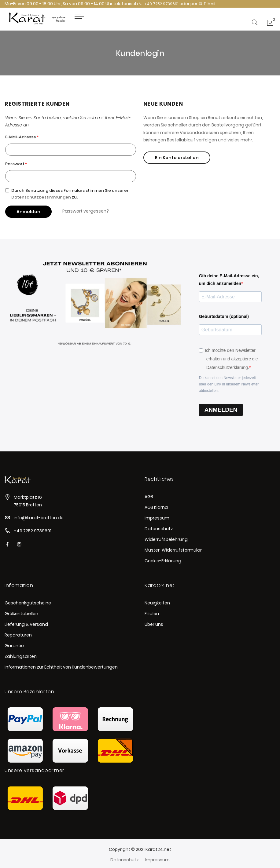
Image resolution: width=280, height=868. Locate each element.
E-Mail (207, 4)
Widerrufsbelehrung (166, 539)
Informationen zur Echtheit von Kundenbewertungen (61, 667)
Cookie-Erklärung (163, 561)
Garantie (14, 646)
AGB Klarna (156, 507)
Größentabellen (21, 614)
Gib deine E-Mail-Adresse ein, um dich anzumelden (229, 280)
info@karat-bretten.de (39, 518)
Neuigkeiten (157, 603)
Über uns (154, 624)
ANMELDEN (221, 410)
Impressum (157, 518)
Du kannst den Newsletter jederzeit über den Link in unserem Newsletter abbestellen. (229, 384)
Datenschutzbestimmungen (41, 197)
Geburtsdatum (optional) (224, 316)
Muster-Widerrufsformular (173, 550)
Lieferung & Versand (26, 624)
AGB (149, 497)
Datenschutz (159, 529)
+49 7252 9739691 (159, 4)
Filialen (152, 614)
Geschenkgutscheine (28, 603)
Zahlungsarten (21, 656)
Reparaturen (18, 635)
